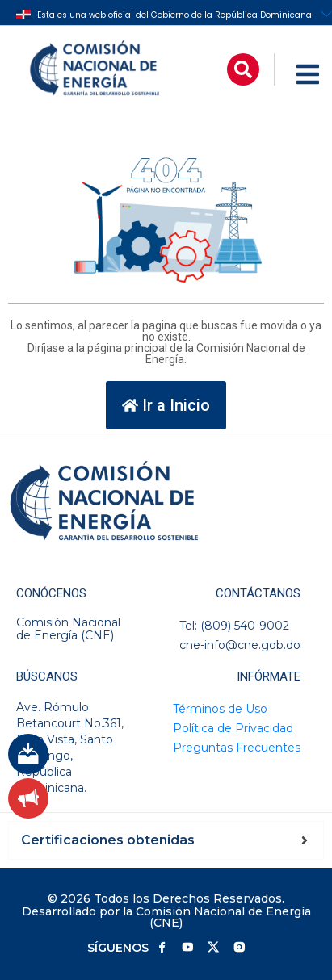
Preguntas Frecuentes (237, 748)
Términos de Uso (220, 709)
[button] (243, 69)
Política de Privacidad (233, 728)
